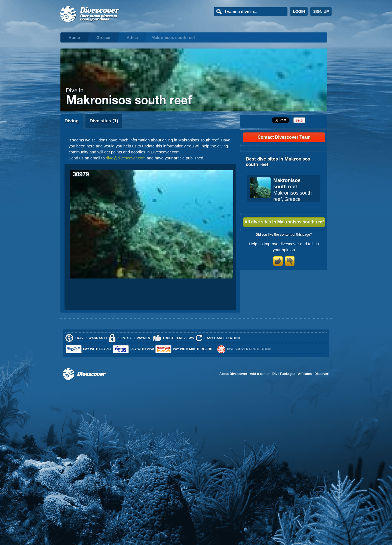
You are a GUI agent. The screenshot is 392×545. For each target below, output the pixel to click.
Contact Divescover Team (284, 137)
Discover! (322, 374)
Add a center (260, 374)
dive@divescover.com (126, 158)
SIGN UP (321, 11)
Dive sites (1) (104, 121)
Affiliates (305, 374)
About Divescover (233, 374)
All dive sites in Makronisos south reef (284, 222)
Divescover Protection (249, 349)
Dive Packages (284, 374)
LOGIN (299, 11)
